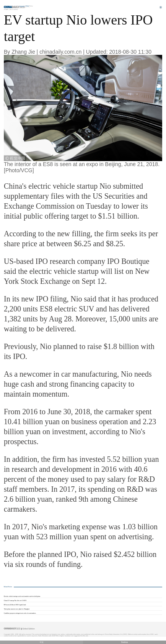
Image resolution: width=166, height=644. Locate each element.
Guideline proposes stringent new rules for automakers (20, 613)
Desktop (125, 642)
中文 (42, 642)
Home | (7, 9)
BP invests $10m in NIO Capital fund (15, 605)
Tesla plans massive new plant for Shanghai (17, 609)
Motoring (14, 9)
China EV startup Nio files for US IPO (15, 601)
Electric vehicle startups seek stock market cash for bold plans (22, 596)
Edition (29, 6)
